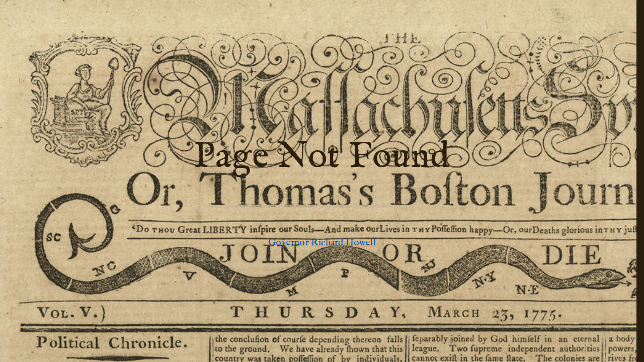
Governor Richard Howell (322, 243)
